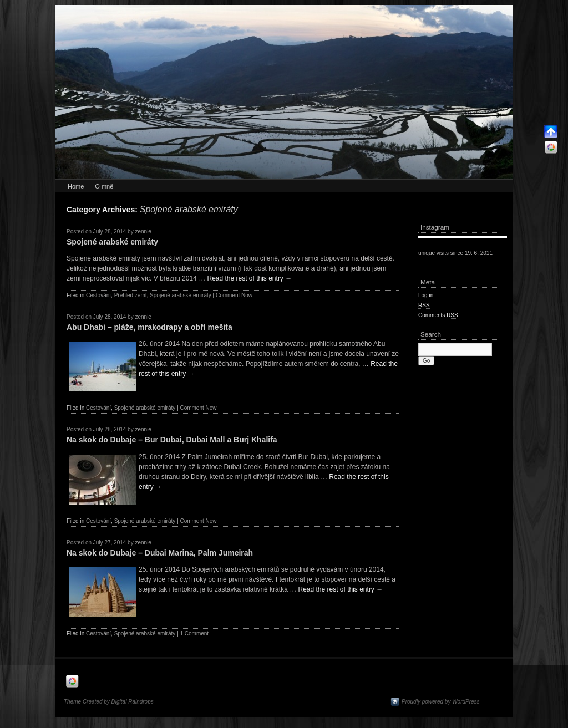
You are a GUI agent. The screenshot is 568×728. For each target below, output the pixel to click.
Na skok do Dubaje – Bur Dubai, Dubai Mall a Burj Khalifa (172, 440)
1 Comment (194, 633)
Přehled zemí (131, 295)
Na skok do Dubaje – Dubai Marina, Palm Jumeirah (160, 553)
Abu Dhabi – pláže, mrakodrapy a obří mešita (149, 327)
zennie (143, 231)
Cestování (98, 295)
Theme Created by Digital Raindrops (109, 702)
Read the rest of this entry (249, 278)
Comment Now (234, 295)
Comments (438, 315)
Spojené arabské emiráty (112, 242)
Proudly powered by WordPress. (441, 702)
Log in (426, 295)
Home (76, 186)
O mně (104, 186)
